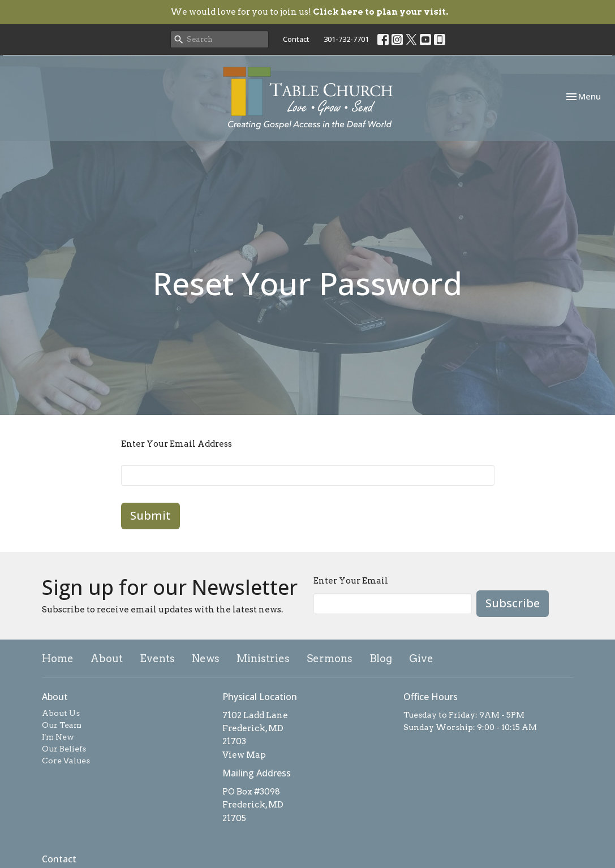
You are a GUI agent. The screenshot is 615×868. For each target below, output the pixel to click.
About (107, 658)
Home (58, 658)
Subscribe (513, 603)
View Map (244, 755)
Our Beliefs (64, 749)
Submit (150, 515)
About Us (61, 713)
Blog (381, 658)
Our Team (62, 725)
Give (421, 658)
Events (157, 658)
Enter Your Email (351, 581)
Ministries (263, 658)
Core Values (66, 761)
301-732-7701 (346, 39)
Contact (296, 39)
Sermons (330, 658)
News (206, 658)
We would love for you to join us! (309, 12)
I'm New (58, 737)
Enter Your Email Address (177, 444)
